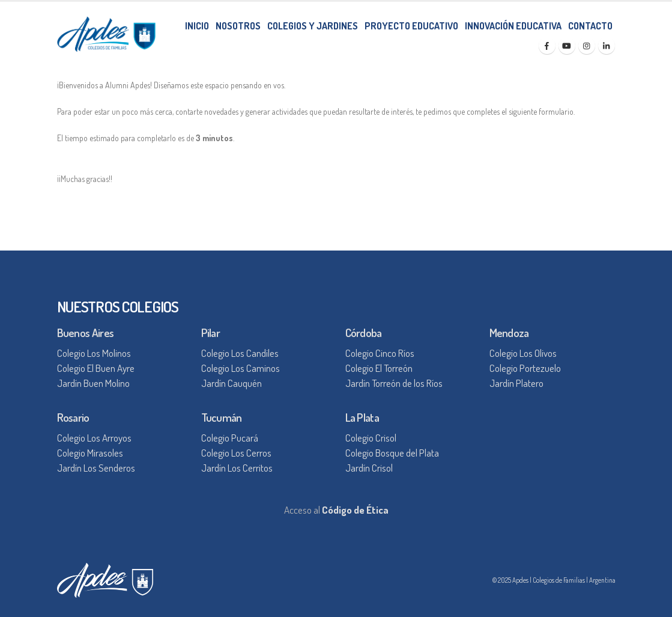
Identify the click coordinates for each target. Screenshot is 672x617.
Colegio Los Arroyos (94, 438)
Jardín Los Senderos (96, 468)
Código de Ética (355, 510)
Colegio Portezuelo (525, 368)
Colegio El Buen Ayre (96, 368)
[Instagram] (587, 46)
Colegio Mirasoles (90, 453)
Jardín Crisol (369, 468)
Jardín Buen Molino (93, 383)
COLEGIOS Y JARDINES (313, 26)
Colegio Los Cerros (236, 453)
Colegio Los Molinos (94, 353)
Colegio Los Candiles (240, 353)
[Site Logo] (106, 34)
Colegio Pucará (230, 438)
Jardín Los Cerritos (237, 468)
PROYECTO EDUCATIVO (411, 26)
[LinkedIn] (607, 46)
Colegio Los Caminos (241, 368)
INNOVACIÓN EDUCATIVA (513, 26)
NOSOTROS (238, 26)
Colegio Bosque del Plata (392, 453)
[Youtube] (567, 46)
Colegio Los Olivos (523, 353)
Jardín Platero (516, 383)
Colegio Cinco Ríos (380, 353)
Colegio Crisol (371, 438)
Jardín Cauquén (232, 383)
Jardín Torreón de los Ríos (394, 383)
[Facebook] (547, 46)
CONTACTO (590, 26)
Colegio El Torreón (379, 368)
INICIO (197, 26)
